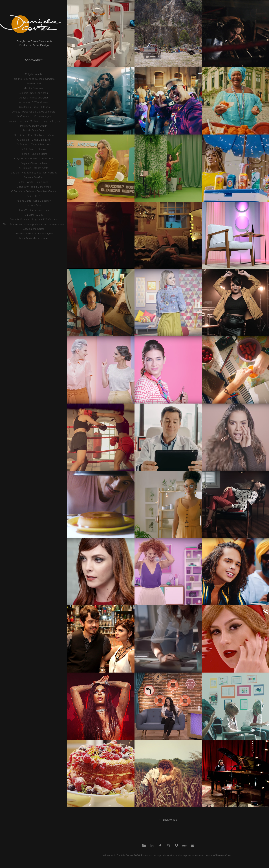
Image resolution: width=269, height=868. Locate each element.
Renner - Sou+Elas (34, 177)
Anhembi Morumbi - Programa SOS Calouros (34, 219)
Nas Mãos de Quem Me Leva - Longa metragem (34, 121)
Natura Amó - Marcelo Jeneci (34, 238)
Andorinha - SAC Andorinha (34, 102)
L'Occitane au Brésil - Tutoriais (34, 107)
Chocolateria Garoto (34, 229)
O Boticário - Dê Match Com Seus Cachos (34, 191)
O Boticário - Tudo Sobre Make (34, 144)
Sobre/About (34, 60)
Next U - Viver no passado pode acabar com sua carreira (34, 224)
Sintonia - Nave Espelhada (34, 93)
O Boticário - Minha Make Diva (34, 140)
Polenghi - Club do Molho (34, 154)
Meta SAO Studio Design (34, 126)
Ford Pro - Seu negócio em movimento (34, 79)
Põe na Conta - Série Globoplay (34, 201)
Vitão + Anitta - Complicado (34, 182)
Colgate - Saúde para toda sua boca (34, 158)
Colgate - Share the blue (34, 163)
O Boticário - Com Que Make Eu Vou (34, 135)
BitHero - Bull (34, 83)
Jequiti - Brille (34, 205)
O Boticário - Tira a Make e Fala (34, 187)
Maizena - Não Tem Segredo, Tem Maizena (34, 172)
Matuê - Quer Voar (34, 88)
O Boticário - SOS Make (34, 149)
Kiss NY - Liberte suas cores (34, 210)
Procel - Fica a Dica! (34, 130)
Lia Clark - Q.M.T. (34, 215)
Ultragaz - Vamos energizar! (34, 97)
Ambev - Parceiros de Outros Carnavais (34, 112)
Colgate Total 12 (34, 74)
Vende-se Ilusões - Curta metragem (34, 233)
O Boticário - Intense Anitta (34, 168)
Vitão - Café (34, 196)
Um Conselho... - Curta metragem (34, 116)
